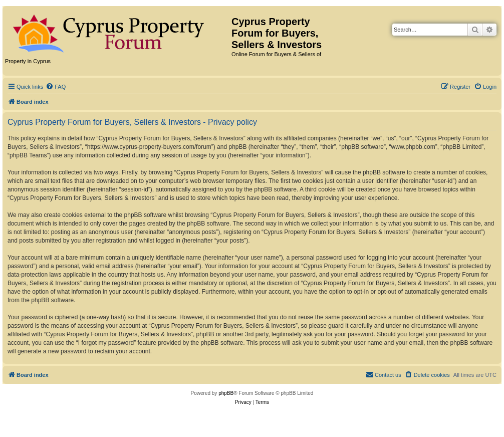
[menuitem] (56, 87)
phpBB (226, 393)
